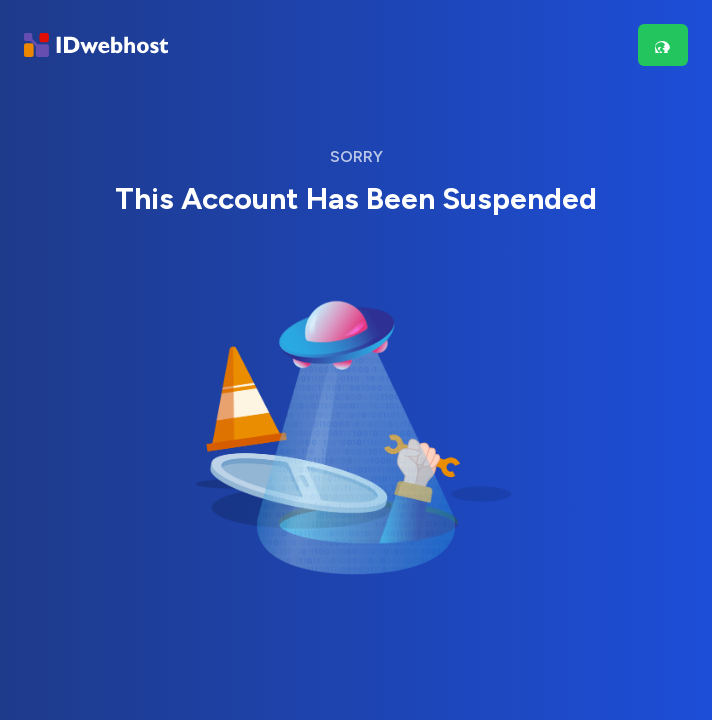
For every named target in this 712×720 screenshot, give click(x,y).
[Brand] (96, 45)
